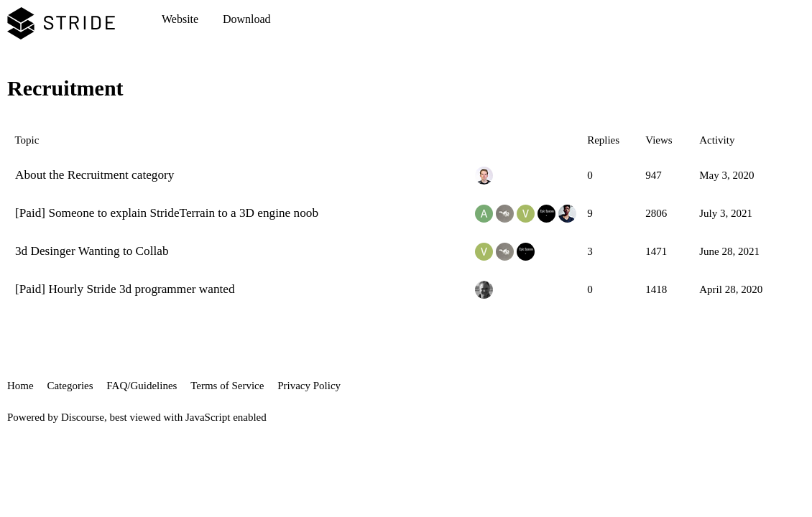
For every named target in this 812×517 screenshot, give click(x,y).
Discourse (83, 417)
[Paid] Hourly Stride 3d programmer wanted (125, 289)
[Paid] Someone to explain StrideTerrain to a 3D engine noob (167, 213)
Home (20, 386)
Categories (70, 386)
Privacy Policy (309, 386)
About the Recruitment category (94, 175)
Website (180, 19)
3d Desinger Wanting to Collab (92, 251)
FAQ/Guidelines (142, 386)
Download (247, 19)
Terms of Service (227, 386)
